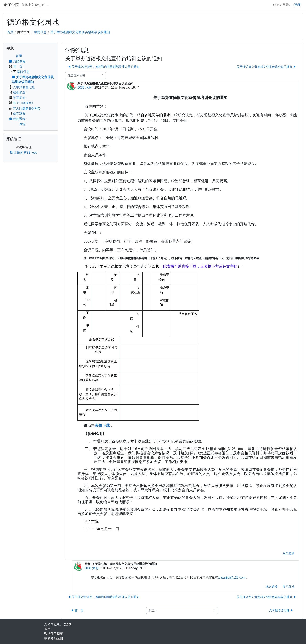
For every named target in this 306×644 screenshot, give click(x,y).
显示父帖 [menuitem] (289, 586)
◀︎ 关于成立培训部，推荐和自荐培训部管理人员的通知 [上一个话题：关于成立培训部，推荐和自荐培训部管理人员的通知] (103, 67)
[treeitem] (31, 90)
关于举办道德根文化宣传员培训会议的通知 (80, 32)
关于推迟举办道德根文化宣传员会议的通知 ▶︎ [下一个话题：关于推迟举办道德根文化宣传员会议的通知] (266, 67)
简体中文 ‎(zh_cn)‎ (34, 5)
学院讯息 (40, 32)
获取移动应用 (54, 638)
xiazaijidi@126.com (232, 577)
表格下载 (102, 426)
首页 (10, 32)
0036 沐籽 (84, 88)
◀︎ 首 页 (77, 610)
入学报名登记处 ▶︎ (281, 610)
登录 (297, 5)
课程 (22, 124)
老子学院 (11, 5)
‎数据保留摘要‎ (54, 634)
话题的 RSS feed (24, 152)
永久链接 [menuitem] (289, 553)
